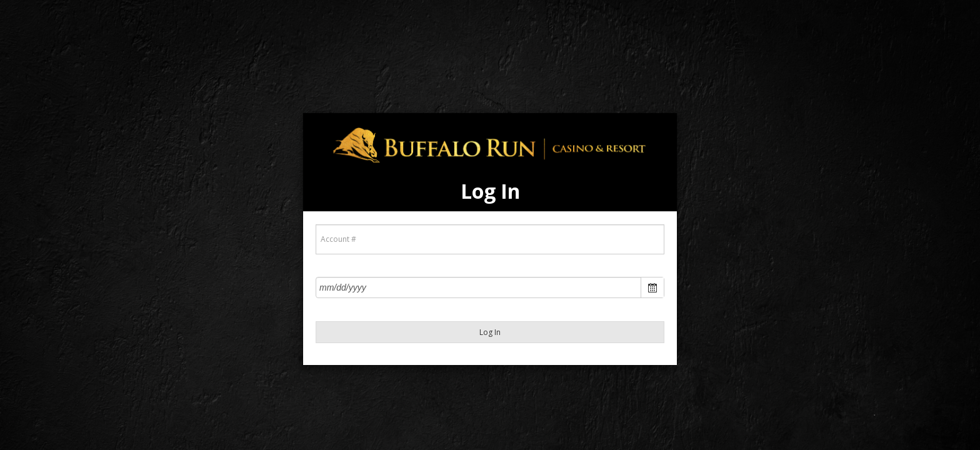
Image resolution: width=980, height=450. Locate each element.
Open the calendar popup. (652, 287)
